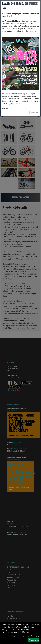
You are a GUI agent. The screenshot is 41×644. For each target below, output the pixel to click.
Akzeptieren (34, 640)
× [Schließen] (38, 3)
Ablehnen (35, 636)
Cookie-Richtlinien (21, 632)
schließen (34, 113)
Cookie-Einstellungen (20, 636)
